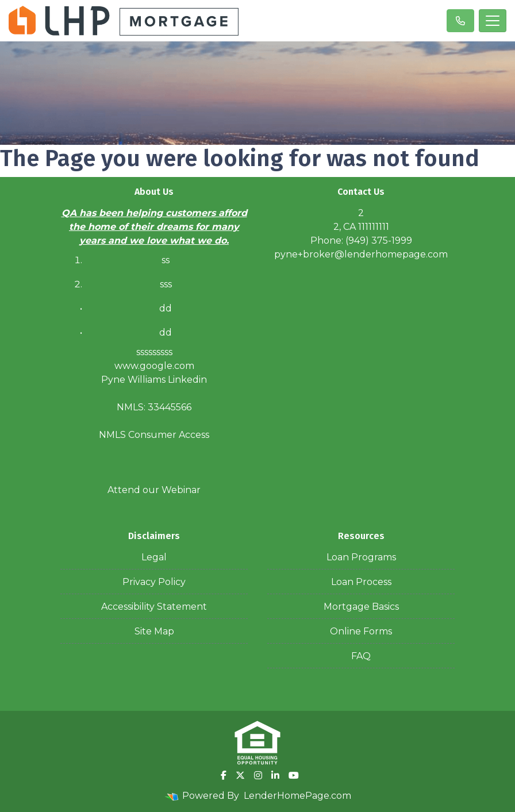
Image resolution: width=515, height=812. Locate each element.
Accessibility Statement (154, 607)
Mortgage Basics (361, 607)
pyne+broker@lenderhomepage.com (361, 254)
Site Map (154, 631)
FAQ (361, 656)
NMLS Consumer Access (154, 435)
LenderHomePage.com (297, 796)
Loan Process (361, 582)
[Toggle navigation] (493, 21)
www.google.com (154, 366)
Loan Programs (361, 557)
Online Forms (361, 631)
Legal (154, 557)
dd (166, 332)
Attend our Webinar (154, 490)
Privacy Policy (154, 582)
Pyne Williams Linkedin (154, 380)
